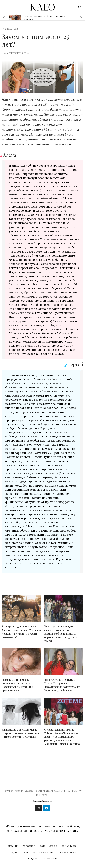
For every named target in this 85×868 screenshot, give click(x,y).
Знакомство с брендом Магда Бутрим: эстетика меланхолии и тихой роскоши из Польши (20, 733)
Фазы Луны (46, 852)
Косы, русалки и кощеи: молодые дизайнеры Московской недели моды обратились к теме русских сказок (61, 634)
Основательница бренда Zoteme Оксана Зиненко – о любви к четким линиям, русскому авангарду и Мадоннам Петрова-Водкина (62, 737)
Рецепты (34, 859)
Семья (53, 846)
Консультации (67, 852)
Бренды (13, 846)
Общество (28, 852)
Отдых (13, 852)
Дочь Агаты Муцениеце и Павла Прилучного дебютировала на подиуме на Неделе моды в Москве (62, 685)
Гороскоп (29, 846)
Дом (42, 846)
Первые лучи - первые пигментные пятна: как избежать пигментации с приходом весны (17, 685)
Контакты (51, 859)
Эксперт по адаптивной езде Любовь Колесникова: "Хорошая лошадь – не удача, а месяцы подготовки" (21, 632)
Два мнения (69, 846)
